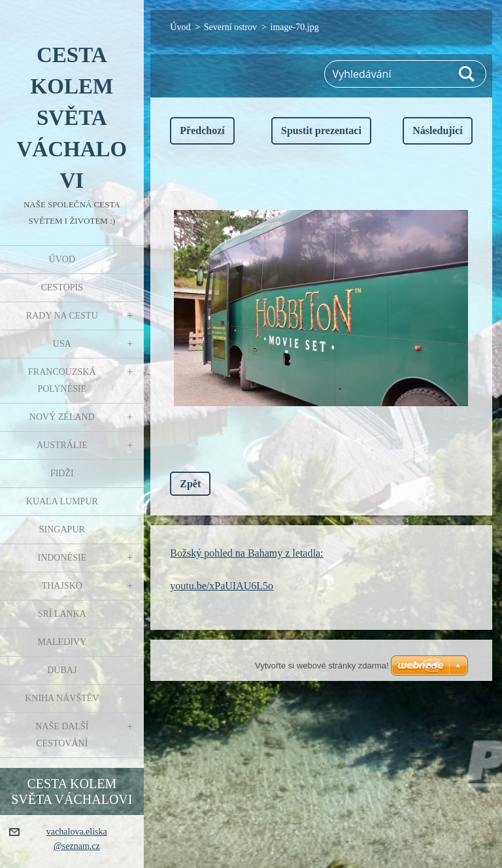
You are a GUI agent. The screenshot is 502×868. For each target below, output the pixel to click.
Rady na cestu (62, 316)
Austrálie (62, 445)
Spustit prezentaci (321, 130)
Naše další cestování (62, 735)
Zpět (190, 484)
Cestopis (62, 287)
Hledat (467, 74)
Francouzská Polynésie (62, 380)
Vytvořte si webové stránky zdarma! (322, 666)
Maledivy (62, 642)
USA (62, 344)
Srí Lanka (62, 614)
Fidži (62, 473)
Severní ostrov (230, 27)
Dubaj (62, 670)
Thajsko (62, 586)
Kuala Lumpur (62, 501)
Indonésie (62, 558)
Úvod (62, 259)
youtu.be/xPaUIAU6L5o (222, 586)
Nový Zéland (62, 417)
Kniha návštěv (62, 698)
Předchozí (202, 130)
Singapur (62, 529)
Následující (437, 130)
